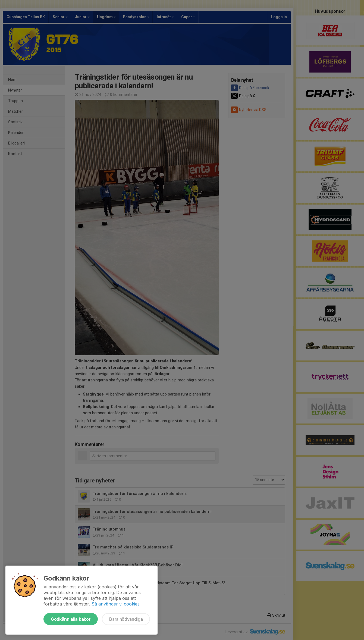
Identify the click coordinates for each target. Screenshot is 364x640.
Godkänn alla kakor (71, 619)
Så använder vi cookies (116, 604)
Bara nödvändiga (126, 619)
